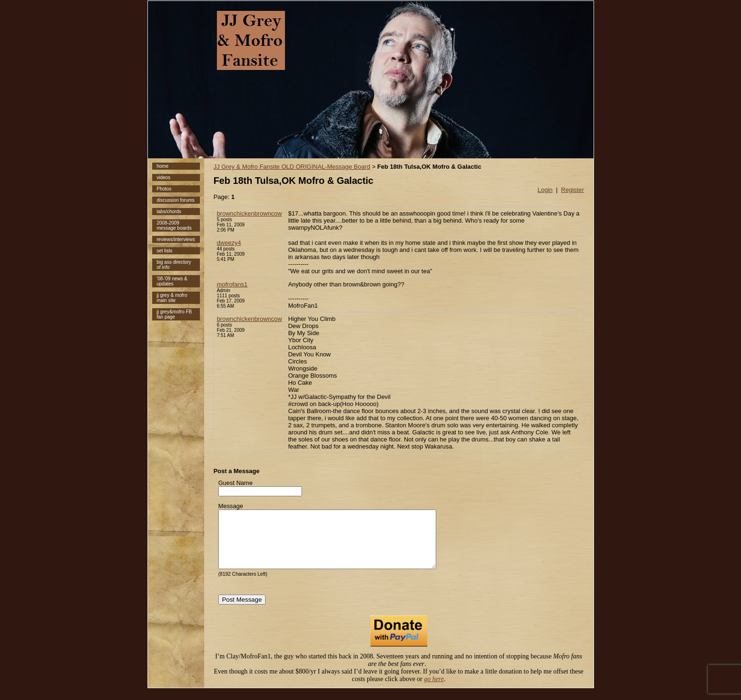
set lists (165, 251)
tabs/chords (169, 212)
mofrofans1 (232, 284)
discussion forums (176, 200)
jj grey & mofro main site (172, 298)
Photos (164, 189)
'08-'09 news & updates (172, 281)
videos (164, 177)
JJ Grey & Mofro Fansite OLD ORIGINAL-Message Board (292, 167)
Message (231, 506)
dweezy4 (229, 243)
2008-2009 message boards (174, 225)
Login (545, 190)
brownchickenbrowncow (250, 213)
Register (572, 190)
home (163, 166)
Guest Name (236, 483)
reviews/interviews (176, 239)
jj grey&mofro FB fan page (174, 314)
